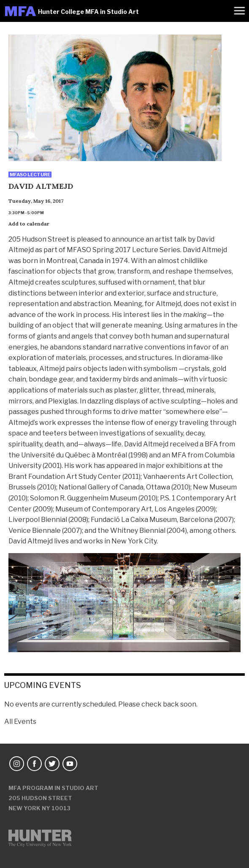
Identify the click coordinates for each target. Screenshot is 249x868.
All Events (20, 722)
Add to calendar (29, 224)
